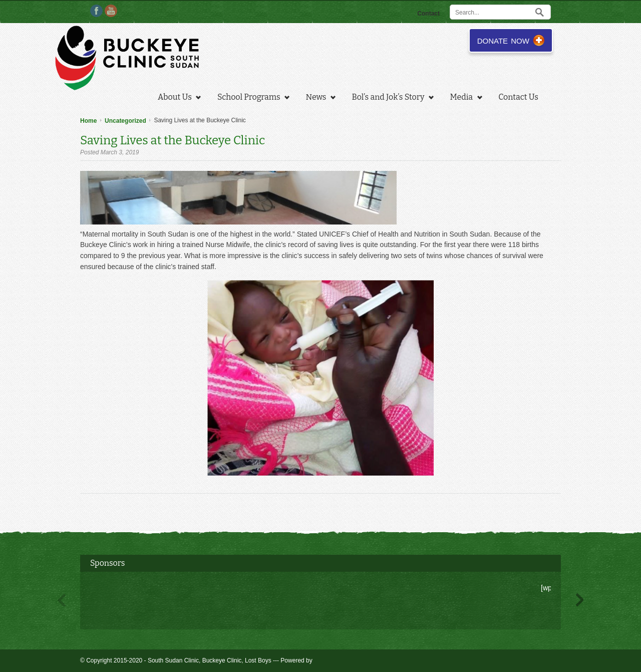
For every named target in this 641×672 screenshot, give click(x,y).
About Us (177, 98)
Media (464, 98)
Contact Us (518, 97)
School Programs (251, 98)
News (318, 98)
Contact (428, 14)
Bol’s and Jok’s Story (390, 98)
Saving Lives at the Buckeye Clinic (173, 140)
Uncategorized (125, 121)
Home (88, 121)
